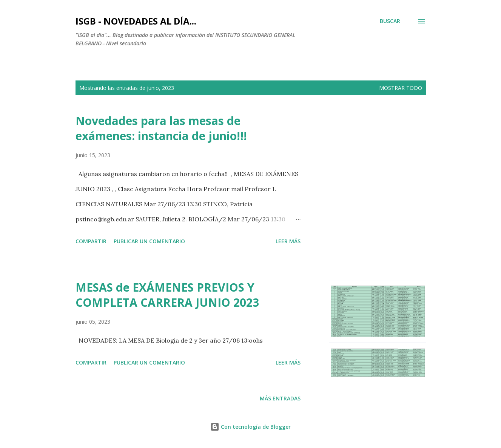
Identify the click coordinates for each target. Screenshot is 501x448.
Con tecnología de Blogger (250, 427)
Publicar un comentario (149, 241)
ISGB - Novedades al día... (136, 21)
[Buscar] (390, 21)
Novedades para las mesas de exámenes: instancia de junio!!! (161, 128)
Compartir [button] (91, 241)
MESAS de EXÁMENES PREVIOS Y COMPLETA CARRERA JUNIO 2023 (167, 295)
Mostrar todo (401, 88)
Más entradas (280, 398)
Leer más (288, 241)
